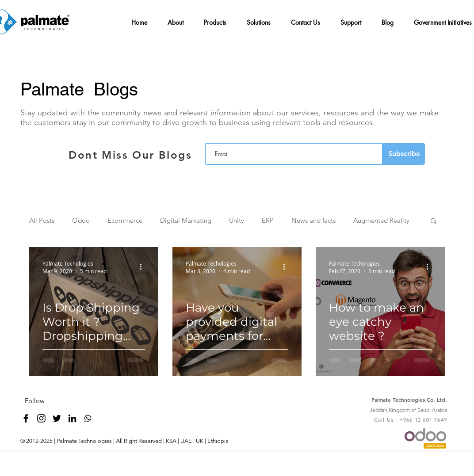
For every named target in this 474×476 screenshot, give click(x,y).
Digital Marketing (186, 220)
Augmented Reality (381, 220)
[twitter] (57, 418)
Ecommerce (125, 220)
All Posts (42, 220)
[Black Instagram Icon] (41, 418)
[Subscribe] (404, 154)
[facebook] (26, 418)
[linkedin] (72, 418)
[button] (178, 19)
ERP (268, 220)
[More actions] (144, 267)
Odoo (81, 220)
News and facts (313, 220)
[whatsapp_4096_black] (88, 418)
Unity (237, 220)
